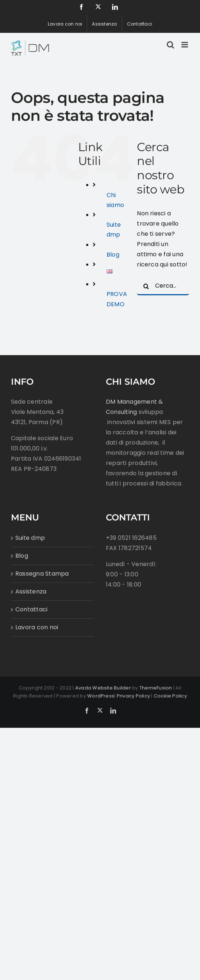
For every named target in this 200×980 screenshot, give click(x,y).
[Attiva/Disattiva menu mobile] (185, 45)
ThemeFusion (156, 688)
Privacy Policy (133, 696)
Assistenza (31, 591)
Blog (113, 255)
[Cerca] (146, 286)
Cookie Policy (170, 696)
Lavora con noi (37, 627)
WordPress (101, 696)
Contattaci (31, 609)
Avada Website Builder (103, 688)
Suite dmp (30, 538)
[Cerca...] (163, 286)
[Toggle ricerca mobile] (170, 45)
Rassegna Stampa (42, 574)
